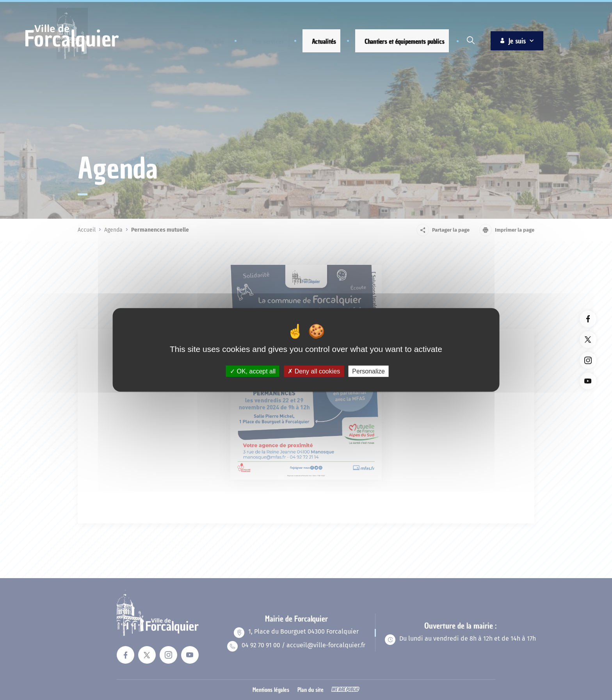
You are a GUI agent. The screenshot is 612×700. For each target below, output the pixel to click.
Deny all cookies (314, 371)
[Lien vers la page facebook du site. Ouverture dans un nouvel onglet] (588, 319)
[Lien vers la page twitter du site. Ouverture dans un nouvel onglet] (588, 340)
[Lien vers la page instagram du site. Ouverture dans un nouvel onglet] (588, 360)
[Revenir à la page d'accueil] (72, 58)
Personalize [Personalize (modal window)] (368, 371)
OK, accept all (253, 371)
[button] (208, 42)
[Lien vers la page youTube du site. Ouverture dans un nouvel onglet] (588, 381)
